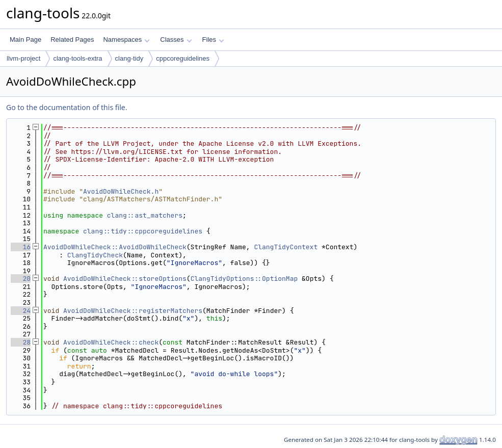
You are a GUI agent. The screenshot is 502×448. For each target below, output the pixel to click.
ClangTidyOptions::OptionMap (244, 279)
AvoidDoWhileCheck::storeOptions (125, 279)
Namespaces (126, 39)
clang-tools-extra (77, 58)
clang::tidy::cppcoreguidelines (143, 231)
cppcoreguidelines (183, 58)
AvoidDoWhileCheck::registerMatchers (133, 311)
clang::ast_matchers (145, 215)
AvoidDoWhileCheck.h (121, 191)
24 (21, 311)
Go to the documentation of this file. (67, 107)
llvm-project (23, 58)
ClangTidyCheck (95, 255)
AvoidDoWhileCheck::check (111, 342)
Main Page (25, 39)
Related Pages (72, 39)
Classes (176, 39)
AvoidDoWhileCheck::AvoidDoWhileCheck (115, 247)
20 (21, 279)
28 (21, 342)
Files (213, 39)
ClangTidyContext (286, 247)
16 (21, 247)
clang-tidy (129, 58)
